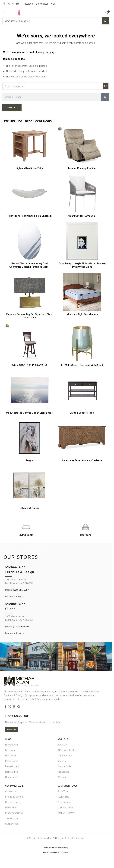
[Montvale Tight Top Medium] (82, 292)
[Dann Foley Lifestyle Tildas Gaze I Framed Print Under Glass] (82, 241)
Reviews (62, 761)
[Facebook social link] (4, 4)
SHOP (8, 739)
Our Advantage (65, 756)
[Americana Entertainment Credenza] (82, 438)
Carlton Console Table (82, 413)
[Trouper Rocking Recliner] (82, 146)
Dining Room (12, 761)
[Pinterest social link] (17, 4)
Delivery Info (11, 808)
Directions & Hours (15, 597)
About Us (63, 739)
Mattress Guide (65, 808)
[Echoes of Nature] (30, 486)
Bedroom (10, 750)
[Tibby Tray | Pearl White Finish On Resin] (30, 194)
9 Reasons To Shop (67, 750)
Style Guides (64, 802)
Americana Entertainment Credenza (82, 460)
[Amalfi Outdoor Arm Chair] (82, 194)
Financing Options (14, 797)
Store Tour (63, 791)
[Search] (56, 86)
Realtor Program (66, 813)
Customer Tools (68, 786)
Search (106, 21)
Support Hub (12, 824)
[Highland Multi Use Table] (30, 146)
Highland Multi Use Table (30, 168)
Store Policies (12, 818)
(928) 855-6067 (21, 590)
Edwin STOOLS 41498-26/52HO (30, 365)
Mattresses (11, 756)
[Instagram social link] (13, 4)
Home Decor (12, 777)
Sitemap (62, 777)
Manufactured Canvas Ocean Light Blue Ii (30, 413)
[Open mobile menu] (6, 13)
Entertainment (12, 766)
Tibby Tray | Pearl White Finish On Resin (29, 216)
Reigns (30, 460)
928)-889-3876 (21, 627)
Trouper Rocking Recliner (82, 168)
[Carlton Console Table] (82, 391)
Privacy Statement (14, 813)
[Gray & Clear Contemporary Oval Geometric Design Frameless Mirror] (30, 241)
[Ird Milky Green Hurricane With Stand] (82, 343)
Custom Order (65, 766)
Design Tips (63, 797)
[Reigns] (30, 438)
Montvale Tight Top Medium (82, 314)
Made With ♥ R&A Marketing (56, 848)
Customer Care (14, 786)
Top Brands (63, 772)
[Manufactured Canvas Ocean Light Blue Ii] (30, 391)
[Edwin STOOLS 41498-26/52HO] (30, 343)
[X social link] (8, 4)
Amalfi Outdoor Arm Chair (82, 216)
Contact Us (11, 791)
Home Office (11, 772)
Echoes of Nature (30, 508)
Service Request (13, 802)
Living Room (11, 745)
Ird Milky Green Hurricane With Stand (82, 365)
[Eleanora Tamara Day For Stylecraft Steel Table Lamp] (30, 292)
